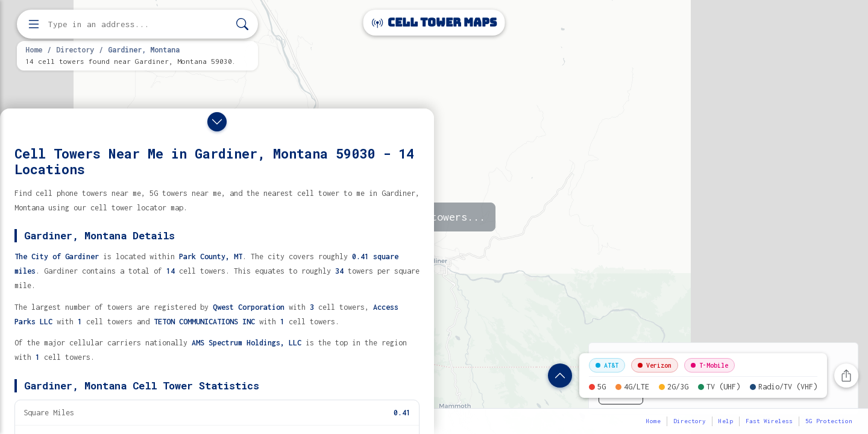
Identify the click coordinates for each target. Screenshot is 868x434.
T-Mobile (709, 365)
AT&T (607, 365)
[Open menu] (34, 24)
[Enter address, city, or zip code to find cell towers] (139, 24)
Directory (75, 49)
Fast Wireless (769, 421)
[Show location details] (560, 376)
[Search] (242, 24)
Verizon (655, 365)
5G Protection (829, 421)
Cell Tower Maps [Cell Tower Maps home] (434, 23)
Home (34, 49)
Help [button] (726, 421)
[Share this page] (846, 376)
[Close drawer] (217, 122)
